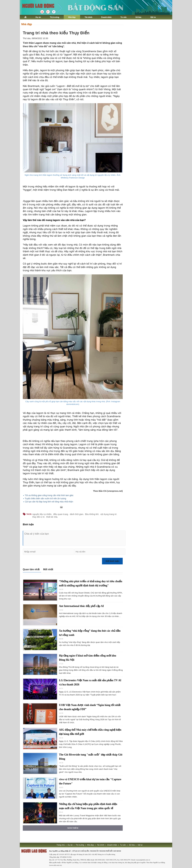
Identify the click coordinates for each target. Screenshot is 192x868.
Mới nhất (48, 569)
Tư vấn (123, 17)
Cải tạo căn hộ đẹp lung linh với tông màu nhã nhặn (49, 502)
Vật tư (153, 17)
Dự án (38, 17)
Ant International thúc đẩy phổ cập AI (81, 606)
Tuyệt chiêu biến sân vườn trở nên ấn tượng (45, 498)
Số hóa (138, 17)
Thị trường (55, 17)
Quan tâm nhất (31, 569)
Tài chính (88, 17)
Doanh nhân (106, 17)
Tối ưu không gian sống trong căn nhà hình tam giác (49, 495)
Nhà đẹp (72, 17)
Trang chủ (61, 845)
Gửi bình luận (112, 561)
